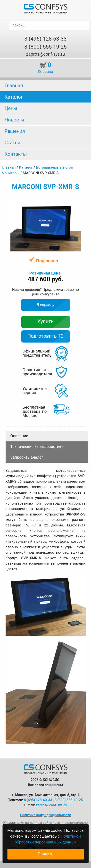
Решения (15, 131)
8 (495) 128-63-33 (45, 39)
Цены (11, 108)
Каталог (14, 97)
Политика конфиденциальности (45, 815)
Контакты (16, 154)
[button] (76, 203)
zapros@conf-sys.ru (45, 54)
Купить (46, 321)
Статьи (12, 143)
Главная (14, 86)
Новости (14, 120)
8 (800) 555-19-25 (45, 47)
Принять (45, 854)
